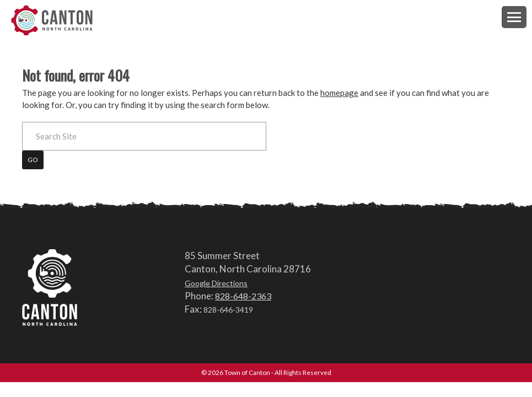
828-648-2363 (243, 296)
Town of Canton (52, 20)
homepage (339, 93)
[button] (514, 17)
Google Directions (216, 283)
